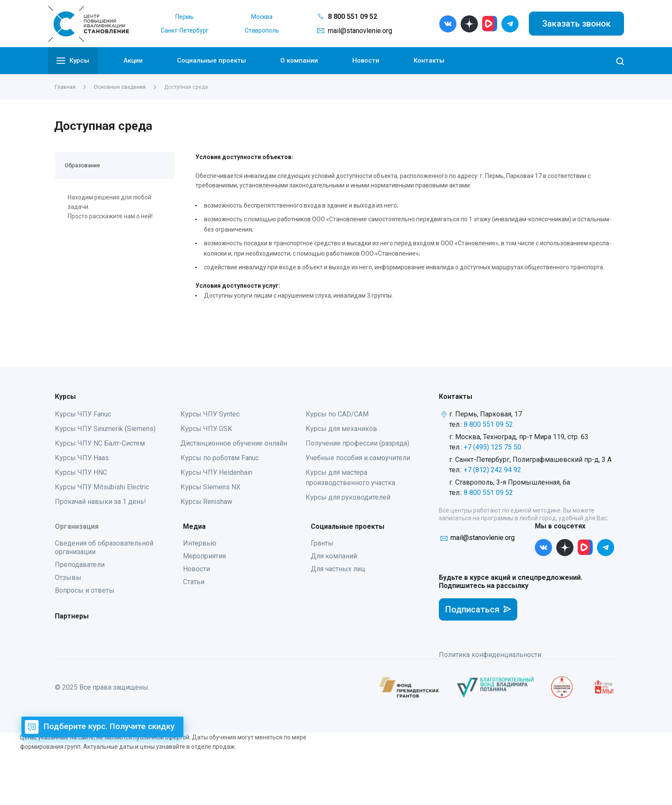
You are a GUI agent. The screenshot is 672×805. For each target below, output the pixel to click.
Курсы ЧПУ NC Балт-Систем (100, 443)
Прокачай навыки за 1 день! (100, 502)
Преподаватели (80, 565)
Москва (262, 17)
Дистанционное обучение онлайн (234, 443)
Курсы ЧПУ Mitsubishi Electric (102, 487)
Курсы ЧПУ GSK (206, 429)
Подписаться (478, 609)
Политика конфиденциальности (490, 655)
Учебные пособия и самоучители (358, 458)
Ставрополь (262, 30)
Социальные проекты (211, 60)
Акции (133, 60)
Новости (366, 60)
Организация (77, 526)
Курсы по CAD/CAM (337, 414)
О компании (299, 60)
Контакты (429, 60)
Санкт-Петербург (185, 30)
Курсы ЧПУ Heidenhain (216, 472)
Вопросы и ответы (85, 590)
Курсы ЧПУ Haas (82, 458)
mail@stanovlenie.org (360, 31)
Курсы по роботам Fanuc (220, 458)
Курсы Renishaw (206, 502)
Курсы (73, 61)
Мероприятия (204, 556)
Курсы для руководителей (348, 497)
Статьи (194, 582)
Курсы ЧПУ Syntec (210, 414)
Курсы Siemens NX (210, 487)
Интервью (200, 543)
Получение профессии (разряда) (357, 443)
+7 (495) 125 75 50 (492, 447)
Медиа (194, 526)
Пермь (184, 17)
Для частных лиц (338, 569)
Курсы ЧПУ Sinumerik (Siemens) (105, 429)
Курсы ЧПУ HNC (81, 472)
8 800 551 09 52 (352, 17)
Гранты (322, 543)
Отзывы (68, 577)
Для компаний (334, 556)
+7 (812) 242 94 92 (492, 470)
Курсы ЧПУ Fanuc (83, 414)
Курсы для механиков (341, 429)
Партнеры (72, 616)
